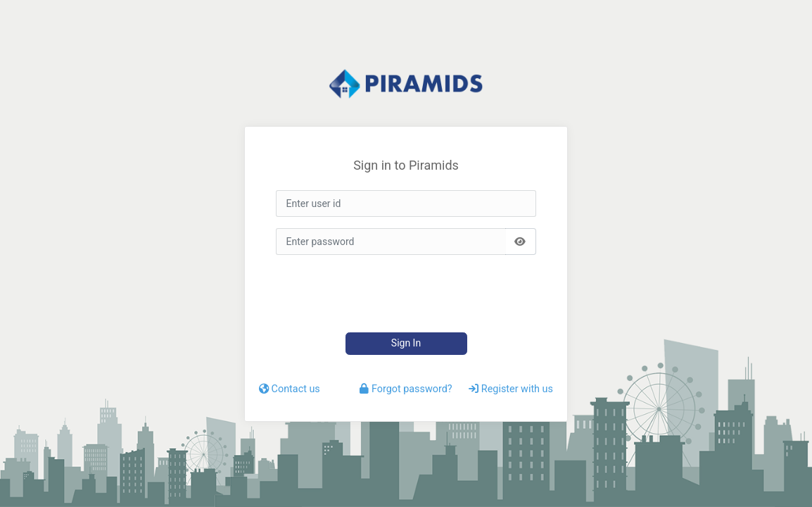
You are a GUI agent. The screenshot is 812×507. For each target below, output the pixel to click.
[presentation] (400, 294)
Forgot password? (406, 389)
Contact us (290, 389)
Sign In (406, 343)
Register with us (511, 389)
